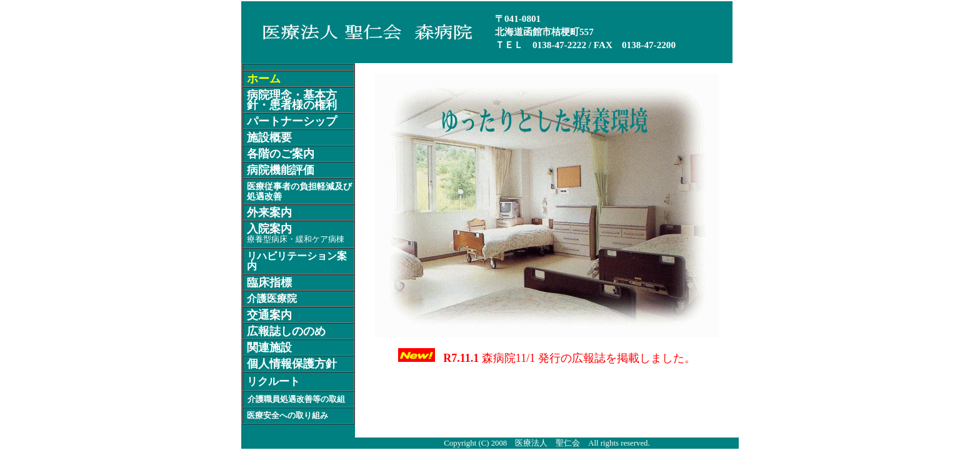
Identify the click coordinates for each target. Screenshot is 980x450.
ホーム (264, 79)
